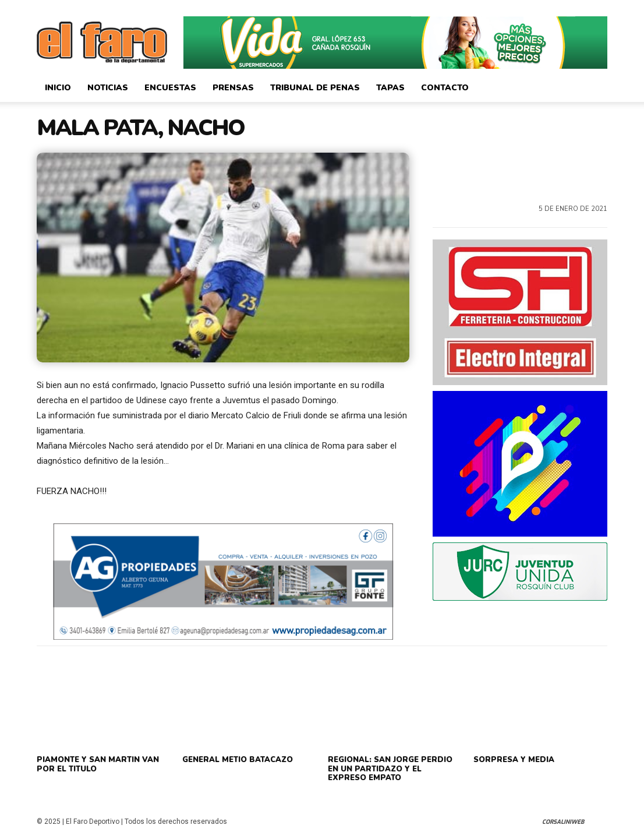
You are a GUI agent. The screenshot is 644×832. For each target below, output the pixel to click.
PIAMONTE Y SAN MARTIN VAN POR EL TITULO (98, 764)
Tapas (390, 88)
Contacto (445, 88)
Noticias (108, 88)
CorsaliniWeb (563, 822)
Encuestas (170, 88)
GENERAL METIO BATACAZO (238, 760)
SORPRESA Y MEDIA (514, 760)
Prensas (233, 88)
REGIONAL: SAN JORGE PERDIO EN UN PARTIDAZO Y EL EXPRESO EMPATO (390, 769)
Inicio (58, 88)
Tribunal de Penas (315, 88)
